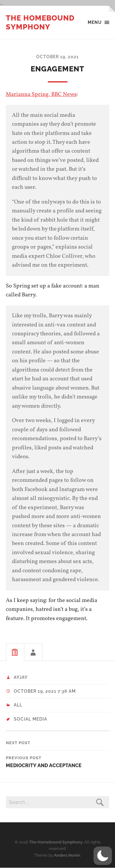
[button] (103, 856)
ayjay (21, 677)
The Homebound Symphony (40, 22)
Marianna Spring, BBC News (41, 94)
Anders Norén (67, 855)
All (18, 705)
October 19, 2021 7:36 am (45, 691)
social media (31, 719)
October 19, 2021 (57, 57)
